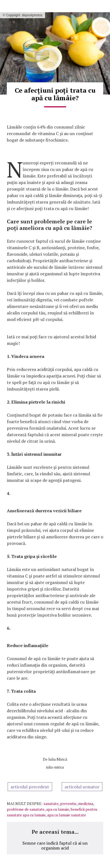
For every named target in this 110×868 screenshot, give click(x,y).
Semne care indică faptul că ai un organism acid (55, 845)
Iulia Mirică (58, 759)
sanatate (51, 803)
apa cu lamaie (58, 809)
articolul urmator (82, 787)
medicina (86, 803)
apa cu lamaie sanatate (67, 815)
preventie (68, 803)
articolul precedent (30, 787)
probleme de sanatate (26, 809)
